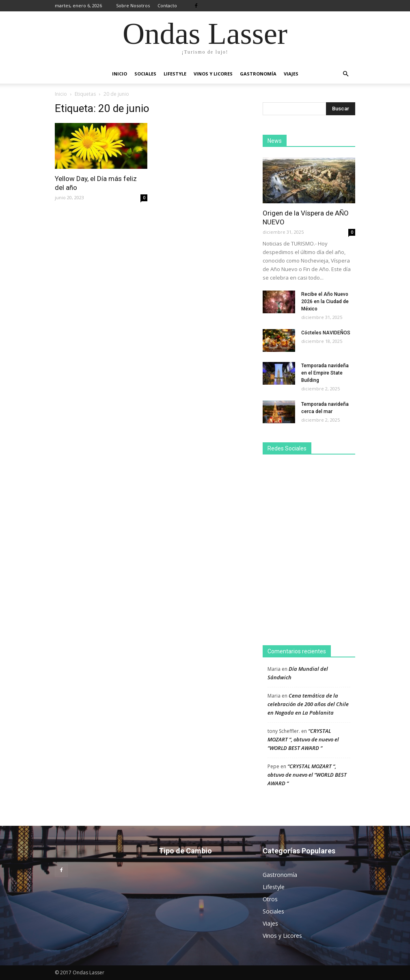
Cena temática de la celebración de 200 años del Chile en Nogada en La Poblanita (308, 704)
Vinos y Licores (213, 74)
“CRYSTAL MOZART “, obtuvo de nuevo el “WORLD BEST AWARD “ (303, 739)
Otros (270, 899)
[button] (345, 74)
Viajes (291, 74)
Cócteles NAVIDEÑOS (326, 333)
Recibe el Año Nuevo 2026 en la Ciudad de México (325, 302)
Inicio (120, 74)
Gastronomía (258, 74)
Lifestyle (175, 74)
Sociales (145, 74)
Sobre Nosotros (133, 5)
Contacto (167, 5)
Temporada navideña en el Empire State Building (325, 373)
